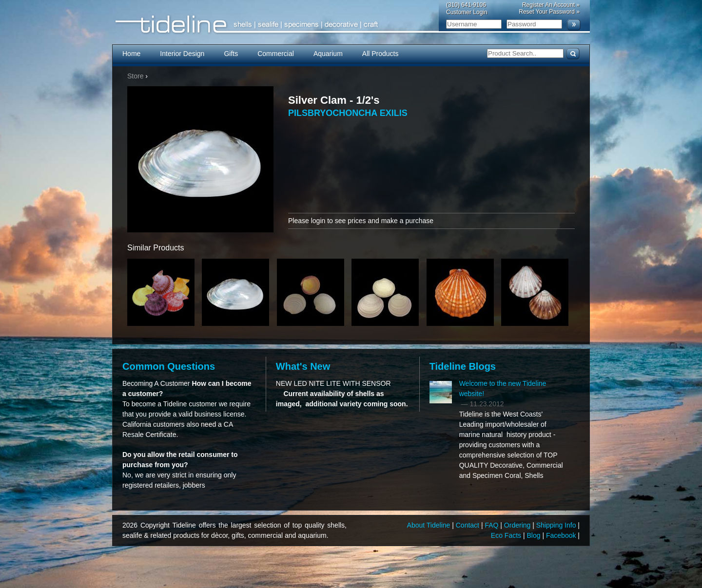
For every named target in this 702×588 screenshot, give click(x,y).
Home (131, 54)
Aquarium (328, 54)
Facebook (562, 535)
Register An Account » (551, 5)
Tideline (351, 25)
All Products (380, 54)
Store (135, 76)
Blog (535, 535)
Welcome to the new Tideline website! (503, 389)
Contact (468, 525)
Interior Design (182, 54)
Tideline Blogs (463, 366)
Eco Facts (507, 535)
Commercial (276, 54)
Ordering (518, 525)
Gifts (231, 54)
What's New (303, 366)
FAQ (492, 525)
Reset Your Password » (549, 12)
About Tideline (430, 525)
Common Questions (169, 366)
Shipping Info (557, 525)
